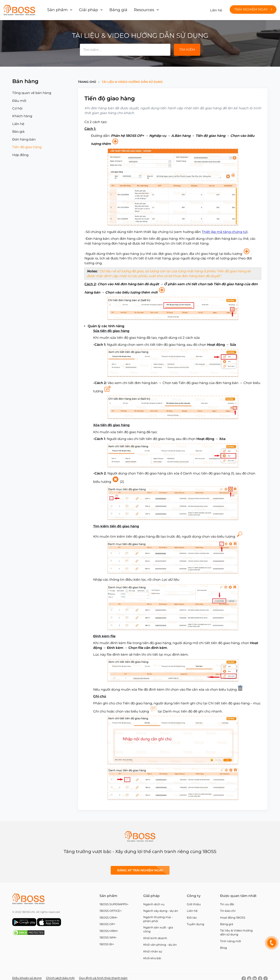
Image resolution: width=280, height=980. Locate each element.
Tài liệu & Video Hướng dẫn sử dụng (132, 79)
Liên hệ (216, 9)
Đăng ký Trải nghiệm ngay (140, 867)
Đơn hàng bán (24, 136)
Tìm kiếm (187, 47)
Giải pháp (85, 9)
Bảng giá (112, 9)
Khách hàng (22, 113)
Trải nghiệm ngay (253, 8)
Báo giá (18, 129)
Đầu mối (19, 98)
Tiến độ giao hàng (27, 144)
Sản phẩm (57, 9)
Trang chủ (87, 79)
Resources (135, 9)
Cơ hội (17, 105)
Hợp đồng (20, 152)
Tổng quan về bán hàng (32, 90)
